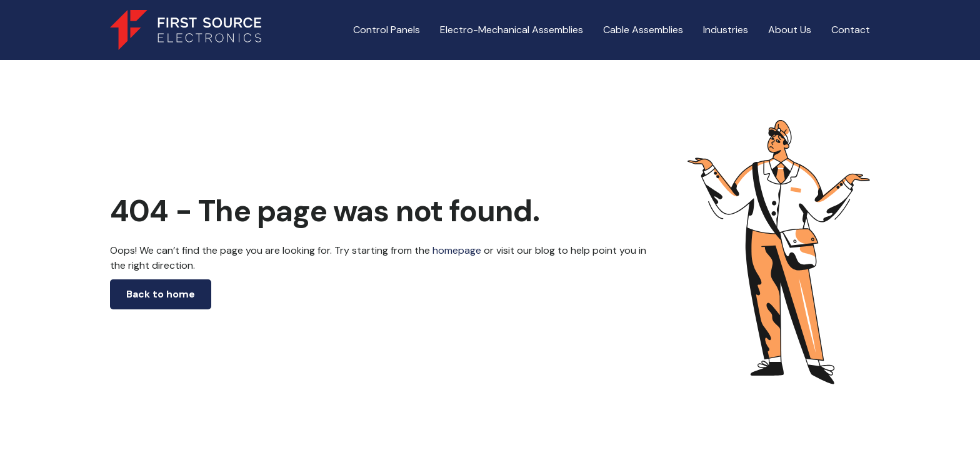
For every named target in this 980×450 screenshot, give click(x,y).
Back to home (161, 294)
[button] (512, 30)
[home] (186, 30)
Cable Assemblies (643, 30)
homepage (456, 250)
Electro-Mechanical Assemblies (512, 30)
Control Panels (387, 30)
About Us (790, 30)
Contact (851, 30)
